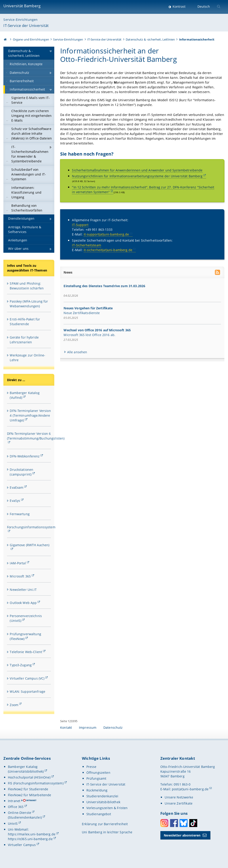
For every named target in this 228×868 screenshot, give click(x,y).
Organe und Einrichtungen (31, 39)
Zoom (14, 705)
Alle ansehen (77, 352)
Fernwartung (20, 514)
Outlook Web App (23, 603)
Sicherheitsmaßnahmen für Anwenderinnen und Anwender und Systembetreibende (137, 170)
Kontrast (179, 6)
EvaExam (17, 487)
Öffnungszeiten (98, 773)
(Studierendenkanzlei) (25, 817)
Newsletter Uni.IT (23, 590)
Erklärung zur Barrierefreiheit (105, 824)
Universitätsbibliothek (103, 802)
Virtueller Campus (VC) (27, 678)
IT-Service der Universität (26, 25)
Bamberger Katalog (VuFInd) (25, 395)
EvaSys (15, 501)
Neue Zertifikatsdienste (82, 313)
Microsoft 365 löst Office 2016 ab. (90, 335)
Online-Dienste (20, 813)
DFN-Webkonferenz (25, 456)
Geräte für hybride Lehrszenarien (24, 340)
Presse (91, 767)
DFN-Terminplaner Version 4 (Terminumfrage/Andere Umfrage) (30, 415)
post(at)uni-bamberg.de (190, 789)
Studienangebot (99, 814)
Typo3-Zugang (21, 665)
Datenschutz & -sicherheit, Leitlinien (150, 39)
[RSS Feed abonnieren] (218, 273)
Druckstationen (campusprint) (21, 472)
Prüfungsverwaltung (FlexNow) (25, 636)
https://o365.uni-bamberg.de (30, 839)
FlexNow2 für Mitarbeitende (30, 795)
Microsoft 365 (20, 576)
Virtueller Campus (22, 845)
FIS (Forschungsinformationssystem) (36, 783)
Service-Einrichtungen (20, 20)
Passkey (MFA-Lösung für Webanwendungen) (29, 304)
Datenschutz (113, 727)
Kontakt (66, 727)
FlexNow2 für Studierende (28, 789)
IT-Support (80, 225)
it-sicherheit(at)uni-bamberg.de (108, 250)
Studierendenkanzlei (102, 796)
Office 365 (16, 807)
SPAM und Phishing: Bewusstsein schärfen (27, 286)
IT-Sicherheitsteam (87, 245)
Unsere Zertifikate (179, 803)
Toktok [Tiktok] (193, 823)
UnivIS (13, 824)
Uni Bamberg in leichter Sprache (107, 832)
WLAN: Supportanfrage (27, 691)
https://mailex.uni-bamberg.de (32, 834)
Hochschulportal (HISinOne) (29, 777)
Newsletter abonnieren (182, 835)
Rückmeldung (97, 790)
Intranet (14, 801)
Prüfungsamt (96, 778)
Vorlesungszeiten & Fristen (107, 808)
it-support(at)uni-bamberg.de (106, 234)
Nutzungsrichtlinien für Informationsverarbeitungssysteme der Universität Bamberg (137, 176)
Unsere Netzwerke (179, 797)
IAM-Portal (18, 563)
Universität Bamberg (22, 6)
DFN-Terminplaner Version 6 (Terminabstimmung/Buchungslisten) (36, 436)
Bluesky (184, 823)
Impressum (88, 727)
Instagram (164, 823)
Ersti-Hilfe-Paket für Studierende (25, 322)
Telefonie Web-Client (26, 652)
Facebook (174, 823)
